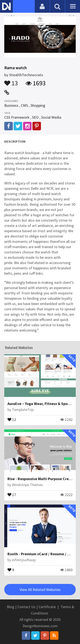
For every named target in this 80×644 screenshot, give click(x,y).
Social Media (51, 117)
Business (11, 105)
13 (11, 81)
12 (12, 419)
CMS (24, 105)
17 (12, 494)
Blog (11, 607)
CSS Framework (17, 117)
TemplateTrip (23, 410)
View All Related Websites (40, 590)
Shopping (38, 105)
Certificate (47, 607)
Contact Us (26, 607)
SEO (35, 117)
